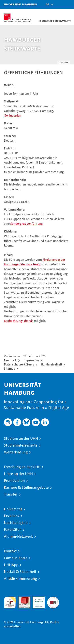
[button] (48, 4)
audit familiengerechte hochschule (10, 602)
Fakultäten (13, 530)
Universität (13, 509)
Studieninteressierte (21, 445)
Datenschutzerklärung (19, 364)
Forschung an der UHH (22, 467)
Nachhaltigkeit (16, 523)
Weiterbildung (16, 452)
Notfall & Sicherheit (20, 572)
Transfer (11, 494)
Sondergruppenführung (27, 224)
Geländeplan (13, 115)
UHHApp (11, 565)
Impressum (31, 360)
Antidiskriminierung (20, 578)
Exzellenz (12, 516)
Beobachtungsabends (19, 321)
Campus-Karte (16, 558)
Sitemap (10, 369)
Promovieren (14, 481)
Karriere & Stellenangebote (26, 487)
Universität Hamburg (20, 4)
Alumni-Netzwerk (18, 536)
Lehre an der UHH (18, 474)
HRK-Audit (37, 601)
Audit (22, 599)
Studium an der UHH (21, 438)
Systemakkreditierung (53, 599)
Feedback (10, 360)
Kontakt (10, 551)
